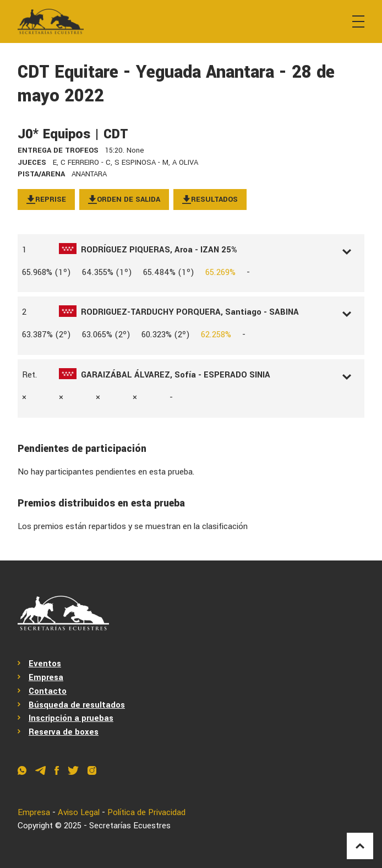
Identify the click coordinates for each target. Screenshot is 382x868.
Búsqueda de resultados (77, 705)
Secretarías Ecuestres (130, 826)
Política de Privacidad (146, 812)
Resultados (210, 199)
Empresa (46, 677)
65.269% (220, 272)
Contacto (48, 691)
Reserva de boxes (64, 732)
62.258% (216, 335)
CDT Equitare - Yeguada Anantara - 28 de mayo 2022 (176, 84)
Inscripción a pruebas (71, 718)
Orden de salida (124, 199)
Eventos (45, 664)
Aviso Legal (79, 812)
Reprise (46, 199)
